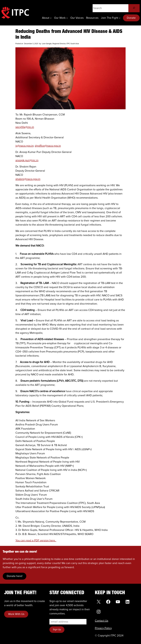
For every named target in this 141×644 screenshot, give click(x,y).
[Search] (134, 8)
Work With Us (16, 614)
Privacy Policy (103, 628)
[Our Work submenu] (67, 18)
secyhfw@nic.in (25, 127)
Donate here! (15, 576)
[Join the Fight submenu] (120, 18)
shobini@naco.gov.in (28, 179)
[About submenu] (51, 18)
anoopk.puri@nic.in (27, 160)
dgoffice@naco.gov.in (48, 146)
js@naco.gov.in (24, 146)
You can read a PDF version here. (36, 540)
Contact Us (102, 621)
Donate (131, 18)
